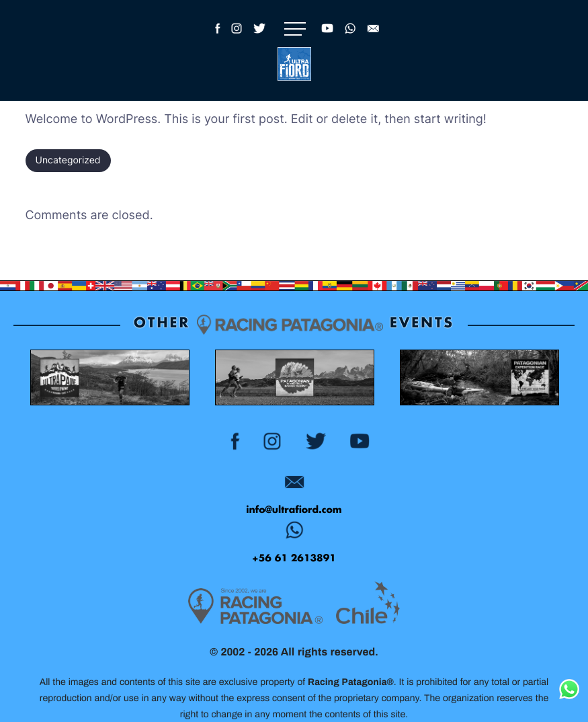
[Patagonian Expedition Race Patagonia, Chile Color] (479, 381)
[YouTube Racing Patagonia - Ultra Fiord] (327, 40)
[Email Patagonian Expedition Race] (294, 486)
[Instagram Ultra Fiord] (237, 40)
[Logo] (294, 64)
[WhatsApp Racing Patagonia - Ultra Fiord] (294, 533)
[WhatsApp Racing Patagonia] (350, 40)
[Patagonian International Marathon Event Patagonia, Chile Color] (294, 381)
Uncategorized (68, 160)
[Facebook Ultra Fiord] (216, 40)
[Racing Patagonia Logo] (255, 610)
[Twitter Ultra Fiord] (259, 40)
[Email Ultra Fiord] (373, 40)
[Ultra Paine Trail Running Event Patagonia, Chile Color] (109, 381)
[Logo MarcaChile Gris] (368, 606)
